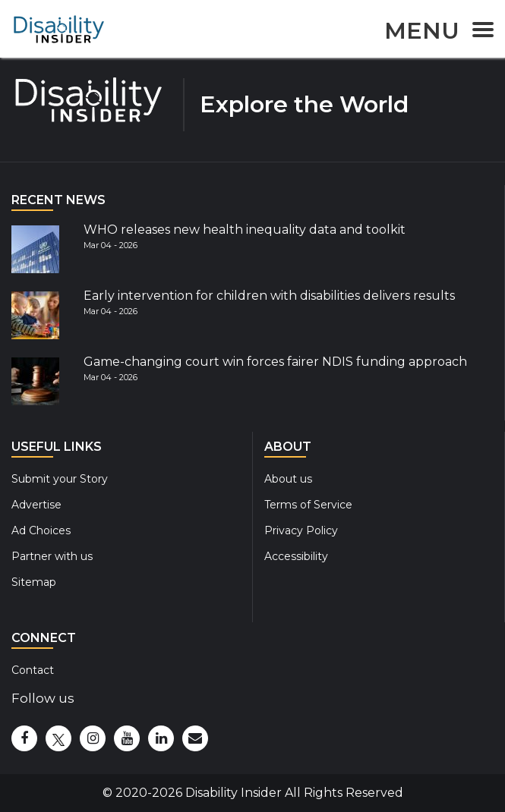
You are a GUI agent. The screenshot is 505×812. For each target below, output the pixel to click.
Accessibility (296, 556)
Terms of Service (308, 505)
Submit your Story (60, 479)
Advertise (36, 505)
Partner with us (52, 556)
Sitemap (34, 582)
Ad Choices (41, 530)
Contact (33, 670)
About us (288, 479)
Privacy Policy (301, 530)
